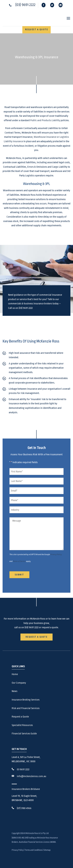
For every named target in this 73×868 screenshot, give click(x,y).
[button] (67, 18)
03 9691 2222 (23, 769)
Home (15, 674)
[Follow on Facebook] (44, 5)
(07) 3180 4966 (24, 808)
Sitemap (47, 850)
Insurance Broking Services (26, 700)
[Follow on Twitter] (52, 5)
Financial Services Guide (24, 734)
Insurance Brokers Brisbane (26, 789)
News (15, 691)
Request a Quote (20, 717)
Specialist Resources (22, 725)
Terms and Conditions (34, 850)
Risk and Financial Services (26, 708)
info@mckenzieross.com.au (32, 776)
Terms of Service (19, 561)
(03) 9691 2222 (25, 5)
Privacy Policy (56, 554)
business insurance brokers (38, 304)
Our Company (19, 683)
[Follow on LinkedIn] (61, 5)
